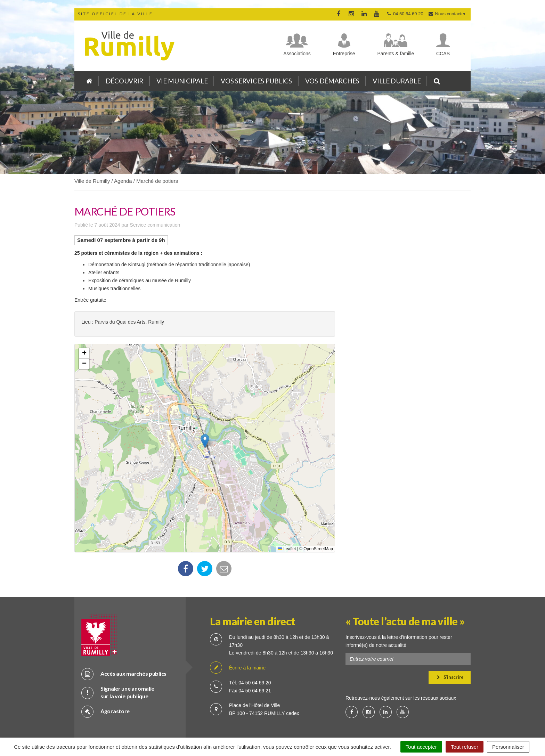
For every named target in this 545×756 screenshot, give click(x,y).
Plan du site (206, 721)
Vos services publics (256, 81)
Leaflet (287, 549)
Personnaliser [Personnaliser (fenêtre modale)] (508, 747)
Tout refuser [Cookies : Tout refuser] (465, 747)
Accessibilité (337, 721)
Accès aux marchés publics (124, 650)
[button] (205, 441)
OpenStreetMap (318, 549)
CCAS (443, 54)
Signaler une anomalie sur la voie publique (118, 668)
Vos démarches (332, 81)
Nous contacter (447, 14)
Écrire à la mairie (238, 644)
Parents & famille (396, 54)
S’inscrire (450, 653)
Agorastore (105, 687)
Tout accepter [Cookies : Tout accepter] (421, 747)
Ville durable (397, 81)
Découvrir (124, 81)
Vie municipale (182, 81)
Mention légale (298, 721)
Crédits (237, 721)
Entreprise (344, 54)
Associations (297, 54)
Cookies (264, 721)
